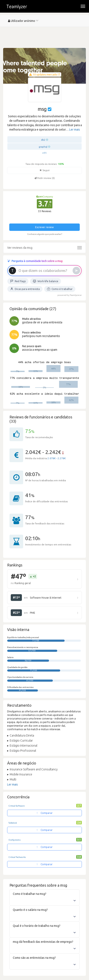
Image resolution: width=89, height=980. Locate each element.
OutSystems (15, 840)
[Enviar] (76, 271)
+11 (44, 153)
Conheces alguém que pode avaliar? (45, 234)
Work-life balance (46, 281)
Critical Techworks (17, 857)
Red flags (18, 281)
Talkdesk (13, 823)
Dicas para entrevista (25, 289)
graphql (43, 147)
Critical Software (17, 806)
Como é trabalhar (60, 289)
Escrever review (44, 227)
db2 (43, 140)
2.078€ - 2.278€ (57, 458)
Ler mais (75, 130)
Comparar (45, 813)
